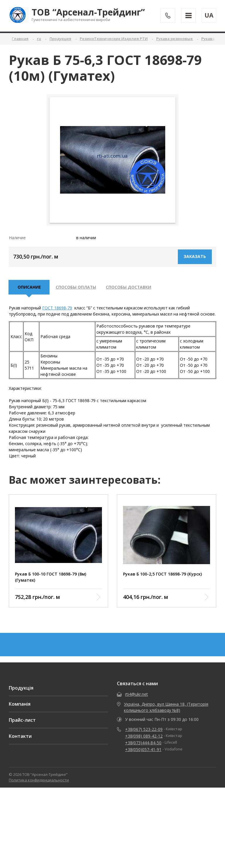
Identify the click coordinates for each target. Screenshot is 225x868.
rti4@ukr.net (137, 694)
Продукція (21, 688)
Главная (20, 39)
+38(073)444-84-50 (143, 743)
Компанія (20, 704)
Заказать (195, 256)
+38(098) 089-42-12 (144, 736)
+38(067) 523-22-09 (144, 730)
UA (209, 15)
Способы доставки (130, 287)
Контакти (20, 736)
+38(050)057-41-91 (143, 750)
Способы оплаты (77, 287)
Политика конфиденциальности (39, 780)
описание (29, 287)
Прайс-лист (22, 720)
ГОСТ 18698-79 (57, 308)
